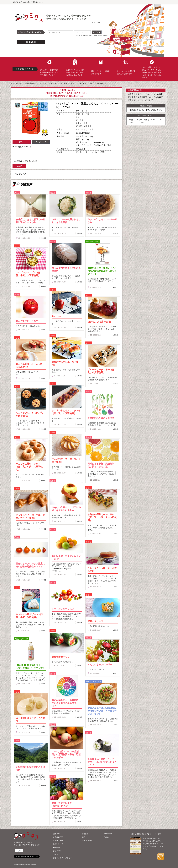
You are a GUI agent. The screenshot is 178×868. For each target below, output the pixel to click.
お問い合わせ (58, 844)
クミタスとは (95, 22)
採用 (83, 837)
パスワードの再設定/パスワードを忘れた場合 (91, 35)
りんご (79, 117)
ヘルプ (55, 854)
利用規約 (56, 848)
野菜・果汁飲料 (83, 114)
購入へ (22, 142)
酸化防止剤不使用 (84, 126)
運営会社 (85, 834)
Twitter (107, 837)
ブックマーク (41, 142)
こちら (68, 93)
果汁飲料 (80, 120)
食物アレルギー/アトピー (62, 858)
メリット (141, 100)
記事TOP (56, 834)
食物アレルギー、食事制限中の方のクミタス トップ (31, 83)
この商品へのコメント (22, 147)
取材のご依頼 (87, 841)
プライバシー (58, 851)
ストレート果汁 (83, 123)
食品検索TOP (58, 837)
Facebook (108, 834)
